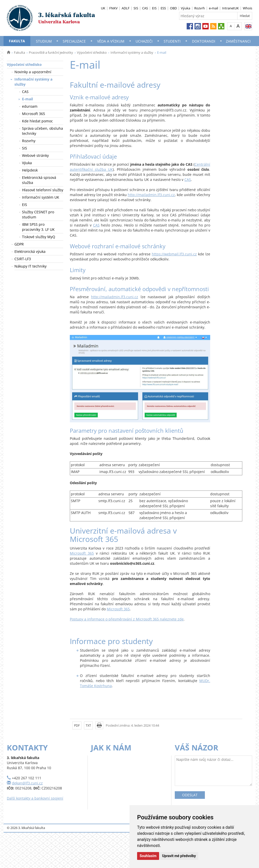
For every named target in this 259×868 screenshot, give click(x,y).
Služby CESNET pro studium (38, 214)
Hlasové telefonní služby (43, 190)
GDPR (19, 244)
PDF (77, 725)
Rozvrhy (29, 141)
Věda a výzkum (111, 41)
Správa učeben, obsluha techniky (42, 131)
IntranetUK (230, 8)
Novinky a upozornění (33, 72)
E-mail (27, 99)
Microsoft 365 (34, 114)
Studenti (172, 41)
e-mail (213, 8)
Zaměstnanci (238, 41)
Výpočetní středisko (92, 52)
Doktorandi (204, 41)
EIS (154, 8)
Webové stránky (35, 155)
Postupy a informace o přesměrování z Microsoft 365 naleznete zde (127, 619)
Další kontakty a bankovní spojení (35, 798)
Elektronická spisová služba (39, 180)
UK (103, 8)
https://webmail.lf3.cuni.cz (174, 254)
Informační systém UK (41, 197)
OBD (173, 8)
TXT (88, 725)
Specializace (74, 41)
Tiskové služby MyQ (39, 237)
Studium (44, 41)
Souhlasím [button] (148, 856)
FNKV (113, 8)
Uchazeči (144, 41)
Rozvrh (200, 8)
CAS (145, 8)
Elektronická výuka (30, 251)
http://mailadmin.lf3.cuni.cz (151, 195)
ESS (163, 8)
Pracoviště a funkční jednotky (51, 52)
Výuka (186, 8)
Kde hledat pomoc (37, 121)
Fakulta (17, 41)
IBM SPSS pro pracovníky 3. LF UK (38, 227)
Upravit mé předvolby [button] (179, 856)
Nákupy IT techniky (30, 266)
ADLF (126, 8)
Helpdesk (30, 170)
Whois (247, 8)
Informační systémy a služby (132, 52)
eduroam (30, 106)
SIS (136, 8)
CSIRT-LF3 (23, 259)
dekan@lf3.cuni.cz (27, 783)
